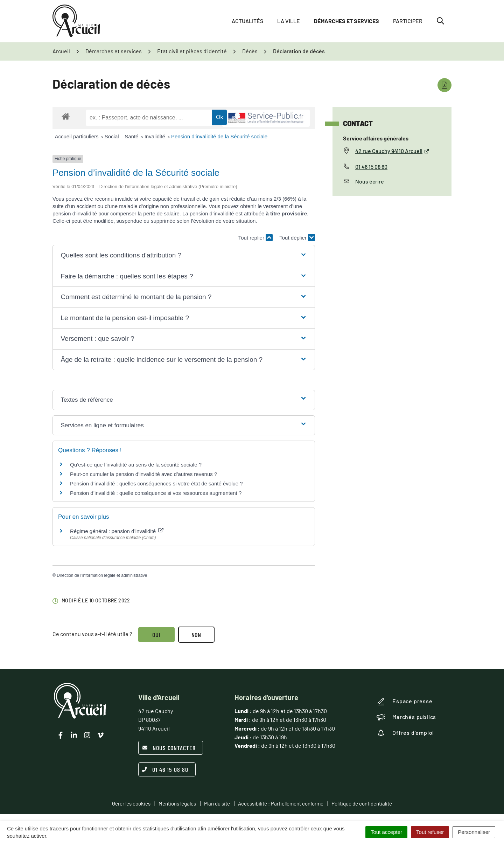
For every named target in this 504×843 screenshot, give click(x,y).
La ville (289, 21)
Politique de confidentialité (362, 803)
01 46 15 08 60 (371, 167)
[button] (184, 255)
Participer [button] (408, 21)
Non (197, 635)
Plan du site (217, 803)
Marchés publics (406, 717)
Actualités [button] (247, 21)
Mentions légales (177, 803)
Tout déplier (297, 238)
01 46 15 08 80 (165, 769)
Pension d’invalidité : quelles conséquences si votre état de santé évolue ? (156, 483)
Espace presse (404, 702)
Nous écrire (370, 181)
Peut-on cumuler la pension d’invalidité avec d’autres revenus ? (143, 474)
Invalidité (156, 136)
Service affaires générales (376, 138)
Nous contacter (169, 748)
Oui (156, 635)
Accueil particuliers (78, 136)
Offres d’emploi (405, 733)
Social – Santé (122, 136)
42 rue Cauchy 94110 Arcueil (392, 151)
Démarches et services (346, 21)
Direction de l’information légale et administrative (102, 575)
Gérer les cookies (131, 803)
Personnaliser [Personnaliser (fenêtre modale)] (474, 832)
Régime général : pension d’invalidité (117, 531)
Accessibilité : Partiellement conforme (281, 803)
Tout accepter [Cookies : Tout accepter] (386, 832)
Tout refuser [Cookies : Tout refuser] (430, 832)
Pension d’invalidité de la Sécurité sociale (219, 136)
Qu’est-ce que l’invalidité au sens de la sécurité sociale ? (136, 465)
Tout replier (255, 238)
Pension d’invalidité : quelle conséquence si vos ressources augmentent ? (156, 493)
